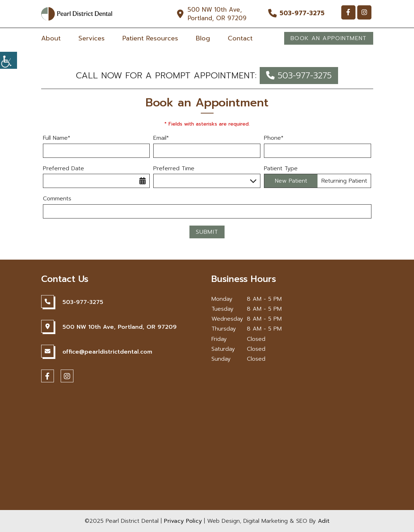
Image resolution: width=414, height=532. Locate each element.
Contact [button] (240, 38)
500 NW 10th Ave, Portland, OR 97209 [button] (217, 14)
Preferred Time (174, 169)
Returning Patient (344, 181)
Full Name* (57, 138)
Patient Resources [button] (150, 38)
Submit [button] (207, 232)
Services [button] (92, 38)
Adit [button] (324, 521)
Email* (161, 138)
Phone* (274, 138)
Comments (57, 199)
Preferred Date (64, 169)
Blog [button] (203, 38)
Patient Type (281, 169)
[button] (9, 60)
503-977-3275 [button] (302, 13)
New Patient (291, 181)
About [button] (51, 38)
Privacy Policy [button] (183, 521)
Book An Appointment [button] (329, 38)
